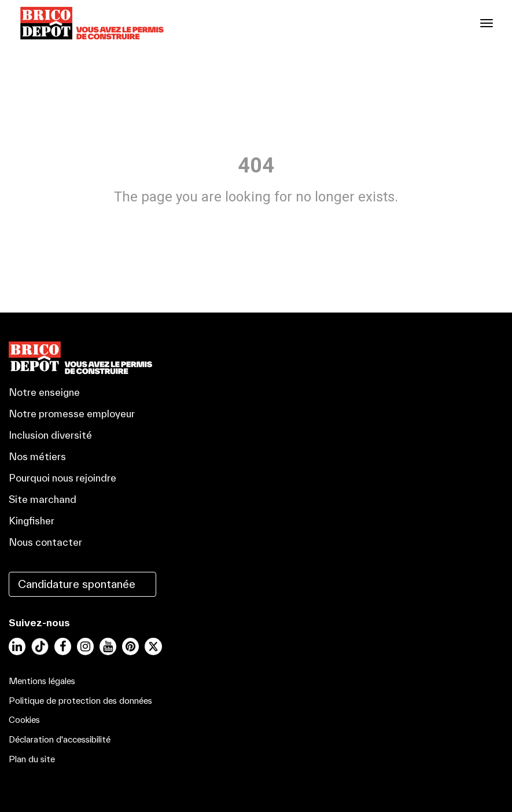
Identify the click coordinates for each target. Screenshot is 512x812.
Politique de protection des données (80, 701)
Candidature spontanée (77, 584)
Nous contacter (45, 542)
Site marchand (43, 499)
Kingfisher (32, 521)
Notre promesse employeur (72, 414)
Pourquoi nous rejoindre (62, 478)
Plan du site (32, 759)
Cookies (24, 720)
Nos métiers (37, 456)
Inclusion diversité (50, 435)
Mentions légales (42, 681)
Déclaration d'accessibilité (60, 739)
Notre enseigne (44, 392)
